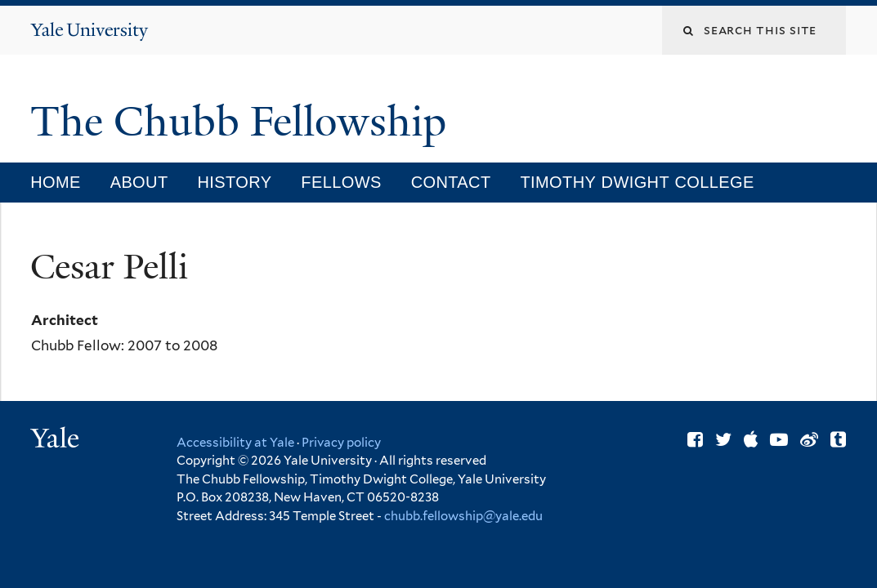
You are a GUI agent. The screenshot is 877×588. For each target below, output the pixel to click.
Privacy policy (341, 443)
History (234, 182)
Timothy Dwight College (638, 182)
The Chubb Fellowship (244, 122)
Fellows (341, 182)
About (139, 182)
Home (56, 182)
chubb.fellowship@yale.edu (463, 516)
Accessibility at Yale (235, 443)
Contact (451, 182)
